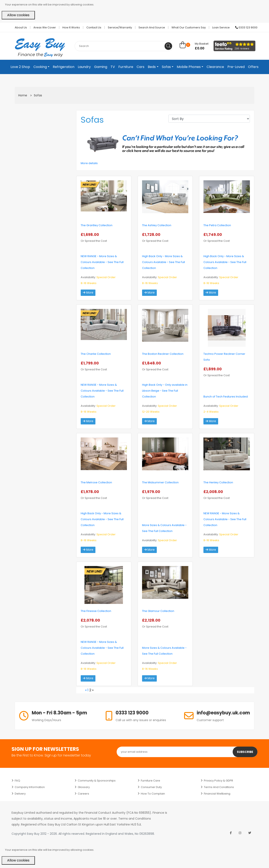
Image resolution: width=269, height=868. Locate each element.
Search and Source (152, 27)
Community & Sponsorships (97, 781)
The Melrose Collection (96, 482)
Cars (140, 67)
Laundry (84, 67)
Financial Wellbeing (217, 794)
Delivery (20, 794)
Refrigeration (64, 67)
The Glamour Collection (158, 611)
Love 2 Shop (20, 67)
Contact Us (94, 27)
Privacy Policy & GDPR (218, 781)
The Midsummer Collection (160, 482)
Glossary (84, 787)
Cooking (40, 67)
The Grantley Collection (97, 225)
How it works (71, 27)
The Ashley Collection (157, 225)
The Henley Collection (218, 482)
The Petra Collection (217, 225)
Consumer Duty (151, 787)
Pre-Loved (236, 67)
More (88, 293)
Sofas (166, 67)
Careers (83, 794)
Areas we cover (45, 27)
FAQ (17, 781)
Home (23, 95)
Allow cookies (18, 15)
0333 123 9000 (246, 27)
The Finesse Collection (96, 611)
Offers (253, 67)
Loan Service (221, 27)
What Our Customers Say (189, 27)
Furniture (126, 67)
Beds (152, 67)
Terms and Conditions (219, 787)
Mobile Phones (189, 67)
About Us (21, 27)
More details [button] (89, 163)
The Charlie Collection (96, 354)
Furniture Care (150, 781)
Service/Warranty (120, 27)
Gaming (101, 67)
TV (113, 67)
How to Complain (153, 794)
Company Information (30, 787)
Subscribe (245, 752)
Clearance (215, 67)
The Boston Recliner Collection (163, 354)
